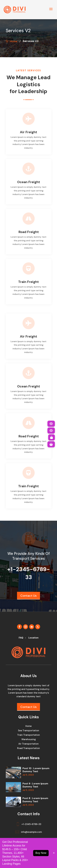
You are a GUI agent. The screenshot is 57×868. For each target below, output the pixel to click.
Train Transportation (28, 735)
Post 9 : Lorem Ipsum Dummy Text (35, 785)
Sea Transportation (28, 731)
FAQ (21, 638)
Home (14, 41)
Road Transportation (28, 748)
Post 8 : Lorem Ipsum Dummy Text (35, 800)
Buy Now (41, 853)
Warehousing (29, 740)
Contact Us (28, 596)
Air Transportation (28, 744)
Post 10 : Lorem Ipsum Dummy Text (36, 770)
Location (33, 638)
